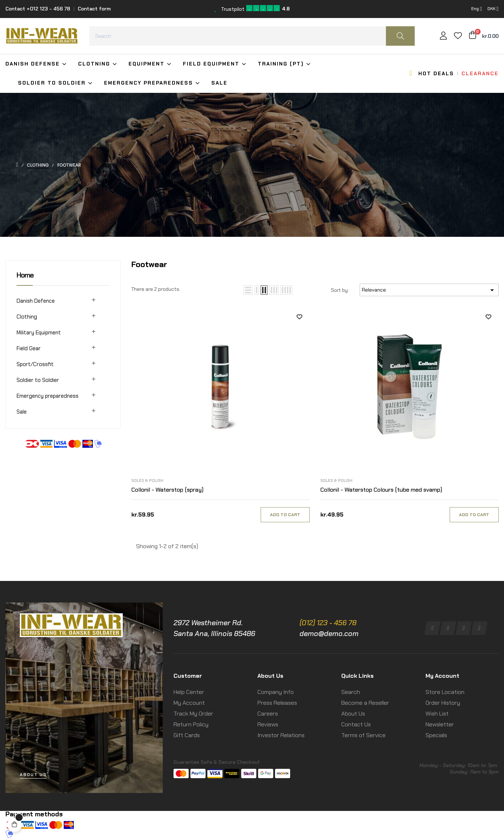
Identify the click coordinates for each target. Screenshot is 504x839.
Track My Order (193, 714)
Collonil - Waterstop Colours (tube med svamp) (381, 490)
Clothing (27, 317)
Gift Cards (187, 735)
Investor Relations (281, 735)
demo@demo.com (329, 633)
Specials (436, 735)
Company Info (276, 692)
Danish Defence (36, 301)
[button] (33, 775)
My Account (189, 703)
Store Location (445, 692)
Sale (22, 412)
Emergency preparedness (48, 396)
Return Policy (191, 724)
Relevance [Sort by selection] (429, 290)
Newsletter (440, 724)
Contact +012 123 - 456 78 (38, 9)
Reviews (268, 724)
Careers (268, 714)
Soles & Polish (147, 481)
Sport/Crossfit (35, 364)
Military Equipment (39, 333)
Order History (443, 703)
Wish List (437, 714)
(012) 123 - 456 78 (328, 623)
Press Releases (277, 703)
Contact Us (356, 724)
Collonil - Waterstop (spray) (167, 490)
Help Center (189, 692)
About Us (353, 714)
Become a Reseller (365, 703)
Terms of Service (363, 735)
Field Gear (29, 348)
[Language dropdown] (477, 9)
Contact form (94, 9)
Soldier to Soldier (38, 380)
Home (25, 275)
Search (351, 692)
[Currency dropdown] (493, 9)
